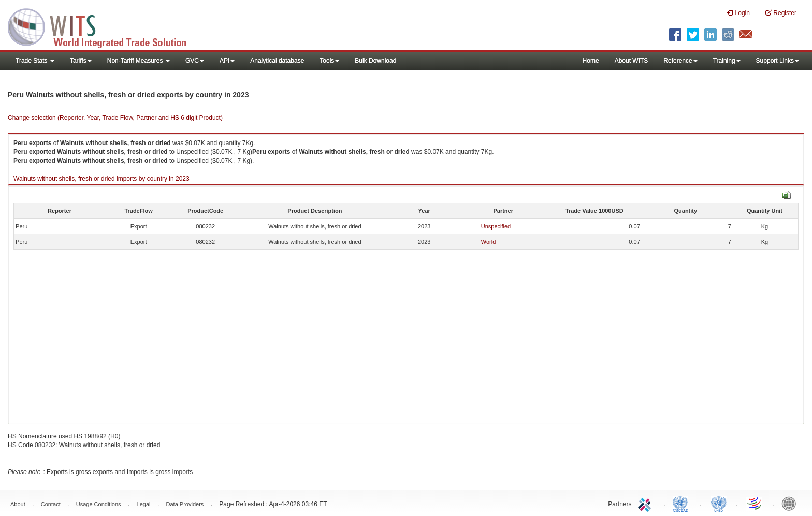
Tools (329, 61)
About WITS (632, 61)
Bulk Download (375, 61)
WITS (104, 26)
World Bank (791, 503)
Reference (680, 61)
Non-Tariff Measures (139, 61)
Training (727, 61)
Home (591, 61)
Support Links (778, 61)
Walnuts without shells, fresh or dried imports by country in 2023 (102, 179)
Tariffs (81, 61)
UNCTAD (683, 503)
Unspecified (496, 226)
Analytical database (277, 61)
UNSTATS (719, 503)
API (227, 61)
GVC (195, 61)
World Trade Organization (755, 503)
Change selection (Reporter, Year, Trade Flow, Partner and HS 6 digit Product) (115, 118)
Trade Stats (35, 61)
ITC (646, 503)
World (489, 242)
